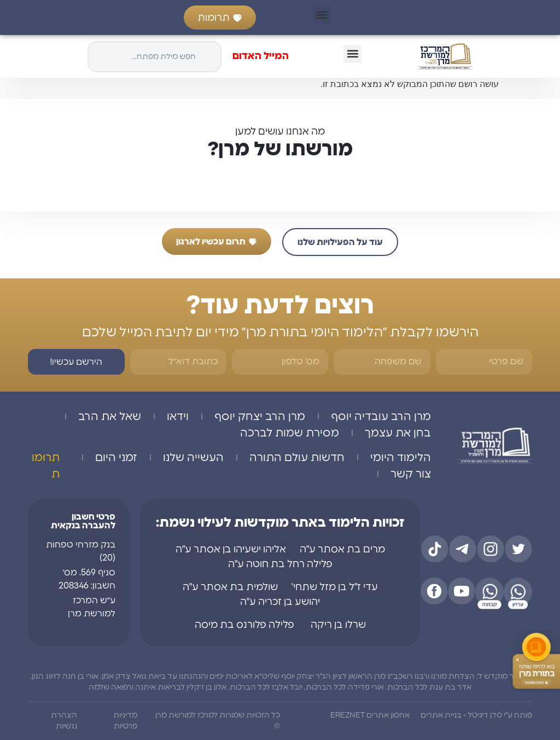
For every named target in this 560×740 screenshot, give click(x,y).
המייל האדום (261, 56)
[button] (322, 15)
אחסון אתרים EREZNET (370, 715)
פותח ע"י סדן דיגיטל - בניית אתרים (476, 715)
